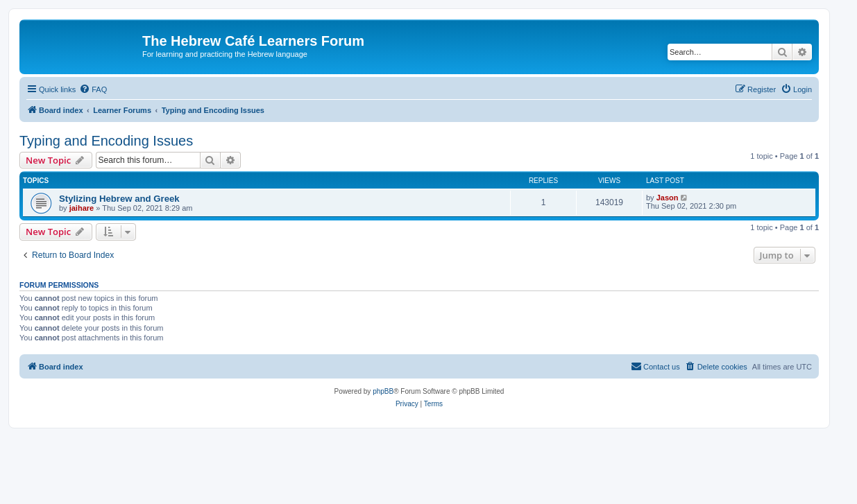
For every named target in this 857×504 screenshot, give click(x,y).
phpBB (383, 391)
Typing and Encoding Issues (106, 141)
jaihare (82, 208)
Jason (668, 198)
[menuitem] (93, 89)
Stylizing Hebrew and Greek (119, 199)
